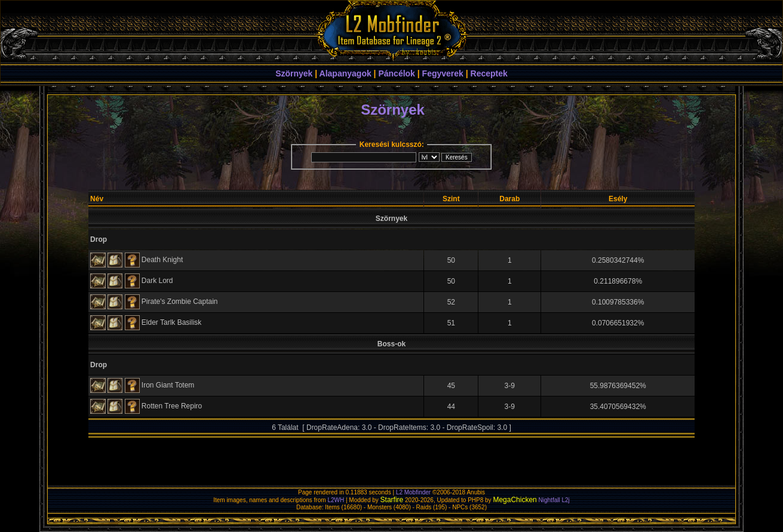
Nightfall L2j (554, 500)
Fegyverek (443, 73)
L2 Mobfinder (413, 492)
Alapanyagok (346, 73)
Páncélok (396, 73)
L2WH (336, 500)
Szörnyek (294, 73)
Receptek (489, 73)
